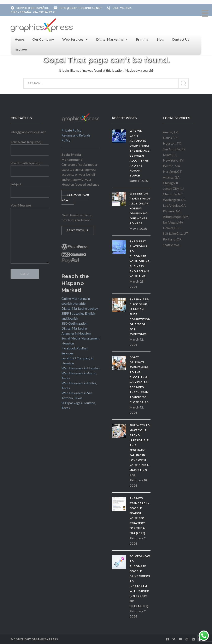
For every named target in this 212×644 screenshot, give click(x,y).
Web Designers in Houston (81, 368)
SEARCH (183, 83)
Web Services (75, 39)
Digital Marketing (112, 39)
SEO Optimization (74, 323)
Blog (160, 39)
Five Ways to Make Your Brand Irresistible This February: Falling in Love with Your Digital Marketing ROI (140, 450)
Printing (142, 39)
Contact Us (181, 39)
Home (19, 39)
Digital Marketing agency (80, 308)
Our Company (43, 39)
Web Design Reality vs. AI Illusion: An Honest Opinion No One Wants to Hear (140, 208)
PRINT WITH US (78, 230)
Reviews (21, 50)
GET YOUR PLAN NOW (75, 197)
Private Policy (71, 130)
